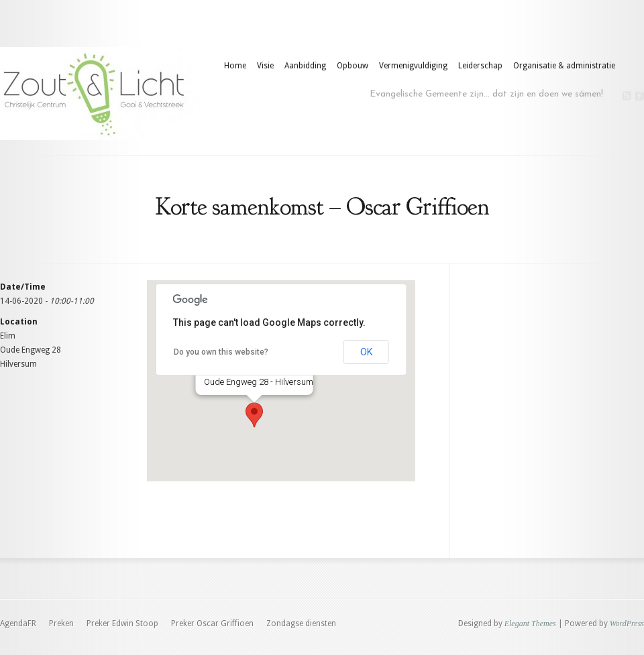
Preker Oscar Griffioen (212, 623)
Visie (265, 66)
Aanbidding (305, 66)
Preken (61, 623)
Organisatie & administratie (564, 66)
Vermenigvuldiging (413, 66)
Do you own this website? (221, 352)
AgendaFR (18, 623)
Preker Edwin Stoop (122, 623)
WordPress (627, 623)
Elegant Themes (530, 623)
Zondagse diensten (301, 623)
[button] (254, 415)
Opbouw (353, 66)
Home (235, 66)
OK (366, 352)
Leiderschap (480, 66)
